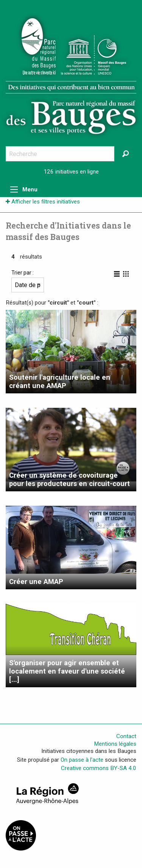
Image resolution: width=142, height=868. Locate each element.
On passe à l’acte (82, 760)
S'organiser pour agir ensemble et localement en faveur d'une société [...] (67, 671)
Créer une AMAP (36, 582)
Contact (126, 736)
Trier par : (28, 281)
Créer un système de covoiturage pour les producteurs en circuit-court (69, 479)
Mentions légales (115, 744)
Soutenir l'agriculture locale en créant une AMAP (60, 381)
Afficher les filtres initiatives (43, 202)
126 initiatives (61, 172)
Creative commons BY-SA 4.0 (99, 768)
